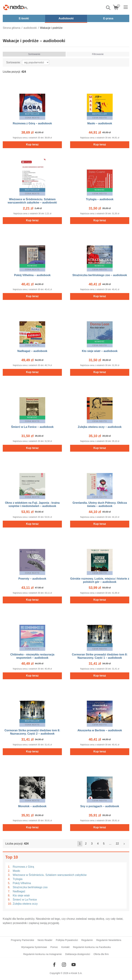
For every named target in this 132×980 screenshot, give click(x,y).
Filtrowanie (98, 54)
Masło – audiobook (100, 123)
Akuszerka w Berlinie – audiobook (100, 730)
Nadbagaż (19, 891)
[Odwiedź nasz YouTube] (74, 965)
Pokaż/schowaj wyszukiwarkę (108, 8)
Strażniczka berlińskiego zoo (30, 887)
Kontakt (65, 947)
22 (117, 844)
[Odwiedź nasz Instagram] (64, 965)
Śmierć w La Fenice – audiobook (32, 427)
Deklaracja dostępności (78, 954)
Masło (16, 871)
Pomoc (54, 947)
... (110, 844)
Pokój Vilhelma (22, 883)
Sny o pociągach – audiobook (100, 806)
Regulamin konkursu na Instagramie (42, 954)
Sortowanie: (13, 62)
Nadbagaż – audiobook (32, 351)
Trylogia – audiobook (100, 199)
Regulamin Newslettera (109, 940)
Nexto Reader (45, 940)
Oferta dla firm (101, 954)
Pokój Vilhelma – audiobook (32, 275)
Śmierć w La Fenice (25, 900)
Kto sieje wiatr (21, 895)
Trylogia (18, 879)
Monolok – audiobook (32, 806)
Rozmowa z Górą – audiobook (32, 123)
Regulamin (87, 940)
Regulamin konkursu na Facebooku (92, 947)
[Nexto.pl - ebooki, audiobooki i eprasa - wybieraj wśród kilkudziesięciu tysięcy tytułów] (16, 7)
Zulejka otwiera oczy (25, 904)
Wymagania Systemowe (34, 947)
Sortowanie (34, 54)
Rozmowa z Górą (23, 867)
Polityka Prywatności (67, 940)
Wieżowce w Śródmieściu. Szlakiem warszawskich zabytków (50, 875)
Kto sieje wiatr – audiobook (100, 351)
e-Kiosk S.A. (76, 973)
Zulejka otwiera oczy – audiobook (100, 427)
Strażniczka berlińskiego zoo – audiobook (100, 275)
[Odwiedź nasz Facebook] (54, 965)
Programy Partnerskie (22, 940)
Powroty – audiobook (32, 579)
